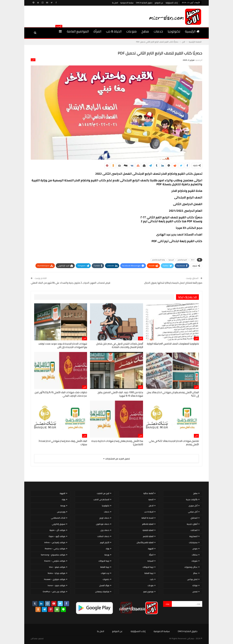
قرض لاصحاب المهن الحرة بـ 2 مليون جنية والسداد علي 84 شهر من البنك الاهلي (70, 283)
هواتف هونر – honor (57, 585)
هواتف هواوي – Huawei (55, 579)
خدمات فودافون (103, 524)
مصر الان (34, 638)
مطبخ (145, 31)
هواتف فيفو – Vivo (57, 567)
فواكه (195, 585)
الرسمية (171, 260)
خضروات (106, 579)
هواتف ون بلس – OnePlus (54, 592)
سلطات (195, 555)
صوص (195, 549)
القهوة (151, 549)
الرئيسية (192, 31)
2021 (193, 260)
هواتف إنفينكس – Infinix (55, 542)
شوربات (194, 561)
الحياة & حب (114, 31)
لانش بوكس (192, 579)
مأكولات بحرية (192, 499)
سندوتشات (193, 542)
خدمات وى (105, 530)
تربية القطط (149, 573)
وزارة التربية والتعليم (158, 260)
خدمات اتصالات (103, 536)
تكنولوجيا (174, 31)
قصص (195, 592)
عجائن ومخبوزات (191, 567)
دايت (152, 579)
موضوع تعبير (148, 592)
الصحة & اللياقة (147, 518)
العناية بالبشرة (148, 530)
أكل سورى (193, 506)
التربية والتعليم (182, 260)
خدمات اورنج (104, 518)
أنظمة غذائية (148, 493)
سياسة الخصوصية (127, 3)
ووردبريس (61, 512)
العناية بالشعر (148, 536)
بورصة (107, 555)
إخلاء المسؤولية (172, 3)
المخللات (194, 530)
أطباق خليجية (192, 524)
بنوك (108, 549)
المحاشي (194, 518)
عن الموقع (159, 3)
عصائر (195, 573)
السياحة (150, 561)
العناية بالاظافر (148, 524)
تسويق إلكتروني (59, 524)
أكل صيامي (193, 512)
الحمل (151, 506)
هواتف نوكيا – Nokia (57, 573)
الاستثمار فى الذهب (101, 499)
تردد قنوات (105, 573)
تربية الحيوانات (148, 567)
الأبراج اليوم (105, 542)
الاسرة (151, 499)
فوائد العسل (104, 585)
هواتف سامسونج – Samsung (53, 555)
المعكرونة (193, 536)
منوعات (131, 31)
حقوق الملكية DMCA (144, 3)
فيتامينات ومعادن (102, 592)
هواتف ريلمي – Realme (55, 549)
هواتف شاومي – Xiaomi (55, 561)
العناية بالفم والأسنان (145, 542)
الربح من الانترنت (103, 493)
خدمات (158, 31)
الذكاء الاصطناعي (58, 518)
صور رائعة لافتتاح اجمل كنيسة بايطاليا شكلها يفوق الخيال (173, 283)
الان (33, 60)
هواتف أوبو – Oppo (57, 536)
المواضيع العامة (78, 31)
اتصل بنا (115, 3)
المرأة (97, 31)
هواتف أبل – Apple (57, 530)
